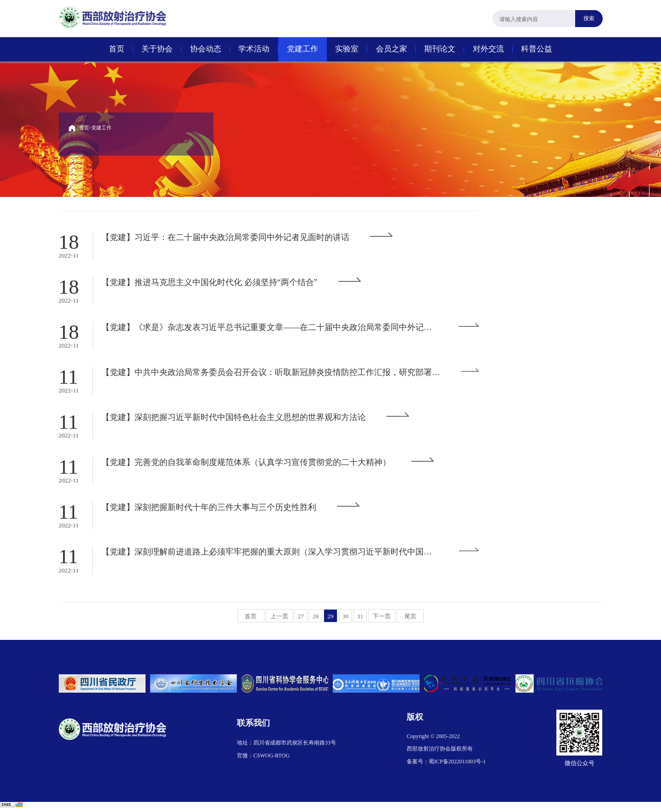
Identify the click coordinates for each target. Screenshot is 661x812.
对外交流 (488, 49)
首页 (117, 49)
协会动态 (206, 49)
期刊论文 (440, 49)
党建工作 (302, 49)
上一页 (278, 619)
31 (361, 619)
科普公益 (537, 49)
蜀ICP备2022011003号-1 (457, 764)
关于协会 (157, 49)
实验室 (347, 49)
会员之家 (392, 49)
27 (300, 619)
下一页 (383, 619)
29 (330, 619)
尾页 (412, 619)
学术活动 (254, 49)
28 (315, 619)
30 (346, 619)
